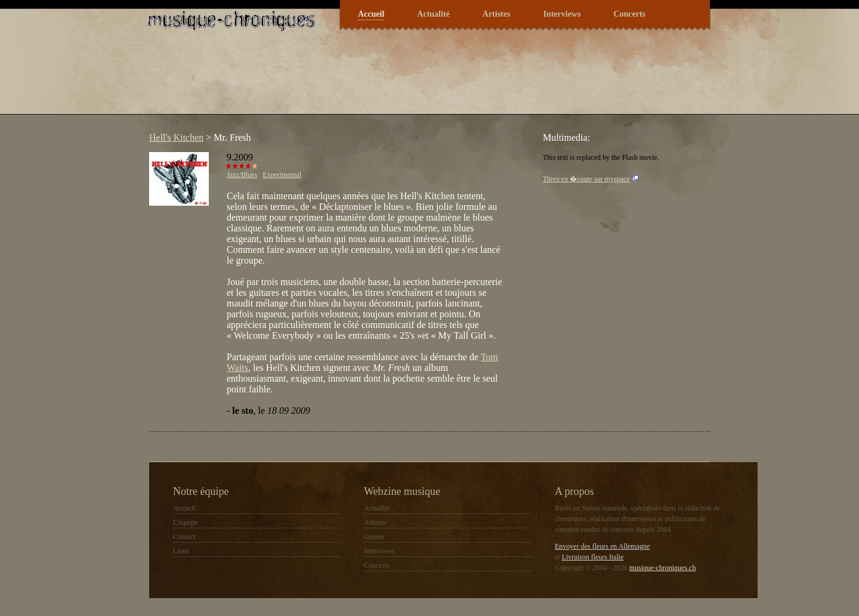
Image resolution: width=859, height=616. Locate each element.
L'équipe (185, 522)
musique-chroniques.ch (663, 568)
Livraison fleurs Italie (593, 557)
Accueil (371, 14)
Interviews (562, 14)
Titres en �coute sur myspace (586, 179)
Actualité (433, 14)
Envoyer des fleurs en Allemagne (602, 546)
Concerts (629, 14)
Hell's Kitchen (176, 137)
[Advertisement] (360, 80)
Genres (374, 537)
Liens (181, 551)
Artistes (497, 14)
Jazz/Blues (242, 175)
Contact (184, 537)
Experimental (282, 175)
